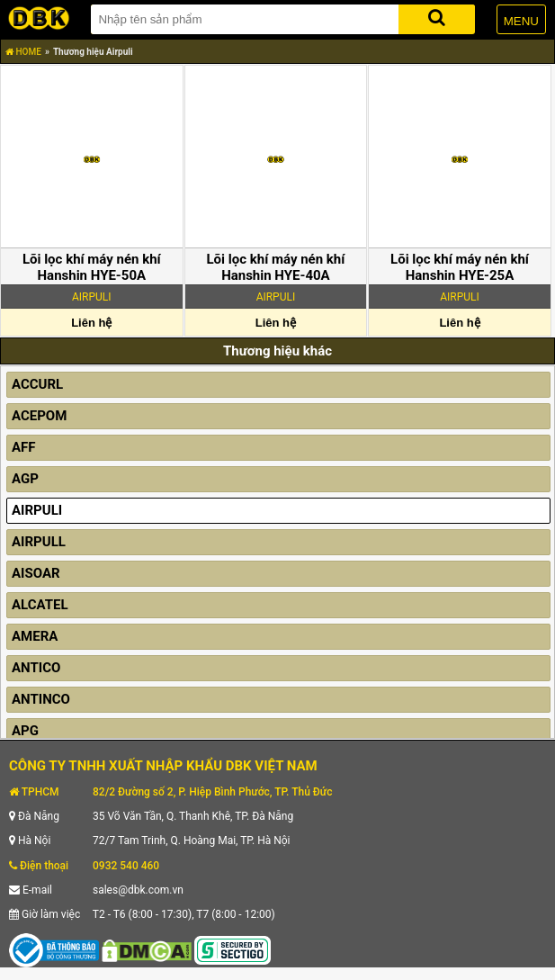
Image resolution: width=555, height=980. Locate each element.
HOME (23, 52)
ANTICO (36, 668)
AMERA (35, 636)
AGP (25, 479)
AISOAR (36, 573)
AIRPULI (37, 510)
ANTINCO (41, 699)
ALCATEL (40, 605)
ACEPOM (39, 416)
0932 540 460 (126, 866)
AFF (24, 447)
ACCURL (37, 384)
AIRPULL (39, 542)
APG (25, 731)
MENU (521, 21)
